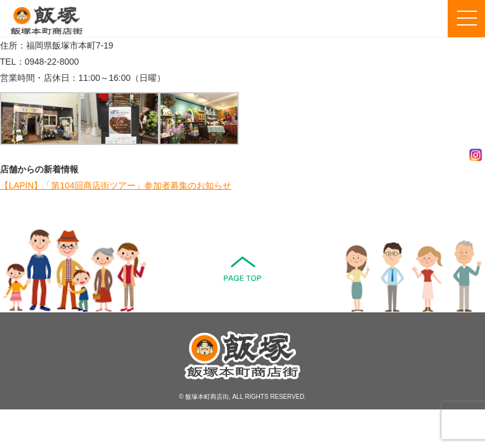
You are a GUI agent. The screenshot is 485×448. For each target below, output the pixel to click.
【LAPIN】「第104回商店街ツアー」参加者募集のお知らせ (116, 185)
